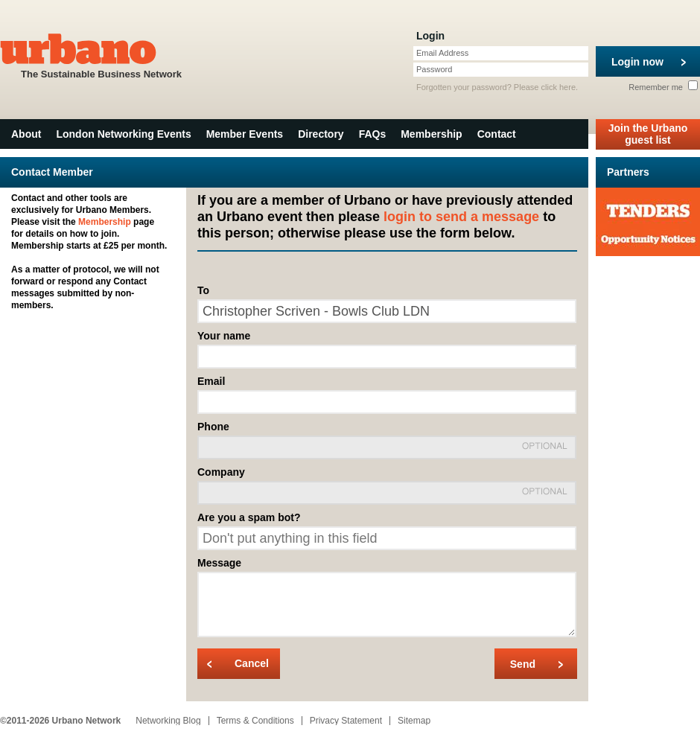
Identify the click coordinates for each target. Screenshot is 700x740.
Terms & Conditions (255, 721)
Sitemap (414, 721)
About (26, 134)
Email (211, 381)
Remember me (663, 87)
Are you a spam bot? (249, 517)
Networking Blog (168, 721)
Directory (321, 134)
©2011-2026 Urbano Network (60, 721)
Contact (497, 134)
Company (221, 472)
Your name (224, 336)
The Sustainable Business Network (101, 55)
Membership (431, 134)
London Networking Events (123, 134)
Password (434, 69)
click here (559, 87)
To (203, 290)
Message (219, 563)
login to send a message (461, 217)
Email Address (442, 53)
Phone (213, 427)
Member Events (245, 134)
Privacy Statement (346, 721)
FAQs (373, 134)
